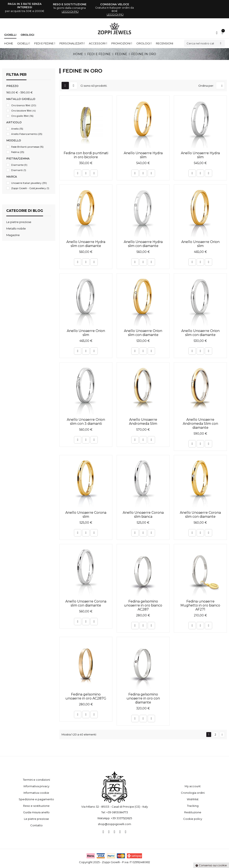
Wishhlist (193, 799)
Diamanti (19, 170)
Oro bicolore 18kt (23, 111)
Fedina (18, 152)
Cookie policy (193, 819)
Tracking (193, 806)
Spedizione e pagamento (36, 799)
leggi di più (70, 12)
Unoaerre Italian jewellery (29, 183)
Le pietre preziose (36, 819)
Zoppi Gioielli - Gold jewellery (30, 188)
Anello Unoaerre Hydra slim (143, 155)
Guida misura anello (36, 812)
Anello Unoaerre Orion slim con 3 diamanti (86, 422)
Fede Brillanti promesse (27, 147)
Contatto (36, 825)
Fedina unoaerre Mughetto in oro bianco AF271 (200, 605)
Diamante (19, 165)
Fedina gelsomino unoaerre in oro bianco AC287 (143, 605)
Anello (17, 129)
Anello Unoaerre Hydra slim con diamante (86, 244)
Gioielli (10, 35)
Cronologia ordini (193, 793)
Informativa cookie (36, 793)
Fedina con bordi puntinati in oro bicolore (86, 155)
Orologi (27, 35)
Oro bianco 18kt (24, 105)
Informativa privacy (36, 786)
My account (193, 786)
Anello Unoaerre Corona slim (86, 515)
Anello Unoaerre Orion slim (200, 244)
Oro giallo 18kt (22, 116)
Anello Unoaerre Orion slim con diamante (143, 333)
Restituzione (193, 812)
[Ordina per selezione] (220, 86)
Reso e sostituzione (36, 806)
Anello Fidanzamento (27, 134)
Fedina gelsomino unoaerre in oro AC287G (86, 696)
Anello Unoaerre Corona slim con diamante (200, 515)
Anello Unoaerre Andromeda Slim (143, 422)
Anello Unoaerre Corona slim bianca (143, 515)
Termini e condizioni (36, 780)
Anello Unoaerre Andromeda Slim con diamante (200, 424)
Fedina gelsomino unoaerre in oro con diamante (143, 698)
